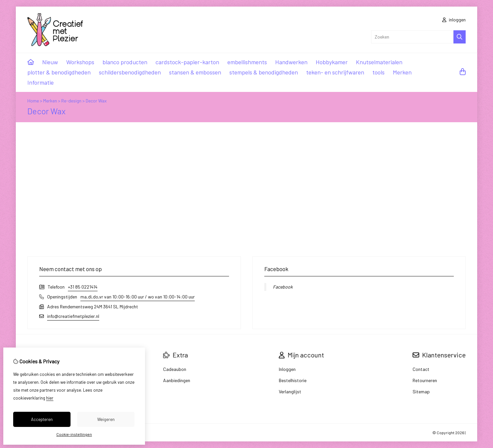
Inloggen (287, 369)
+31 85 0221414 (83, 287)
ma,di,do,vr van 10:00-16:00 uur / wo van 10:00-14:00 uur (138, 297)
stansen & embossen (195, 72)
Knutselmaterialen (379, 62)
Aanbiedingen (177, 380)
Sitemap (421, 392)
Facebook (283, 287)
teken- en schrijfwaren (335, 72)
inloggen (454, 20)
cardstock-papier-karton (187, 62)
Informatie (41, 82)
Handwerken (291, 62)
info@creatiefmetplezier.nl (73, 316)
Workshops (80, 62)
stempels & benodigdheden (264, 72)
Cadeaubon (175, 369)
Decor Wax (96, 101)
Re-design (71, 101)
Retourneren (425, 380)
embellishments (247, 62)
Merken (402, 72)
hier (50, 398)
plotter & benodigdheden (59, 72)
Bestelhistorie (293, 380)
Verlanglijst (290, 392)
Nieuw (50, 62)
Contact (421, 369)
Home (33, 101)
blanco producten (125, 62)
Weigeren (106, 419)
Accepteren (42, 419)
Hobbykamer (332, 62)
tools (378, 72)
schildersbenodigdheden (130, 72)
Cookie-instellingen (74, 434)
